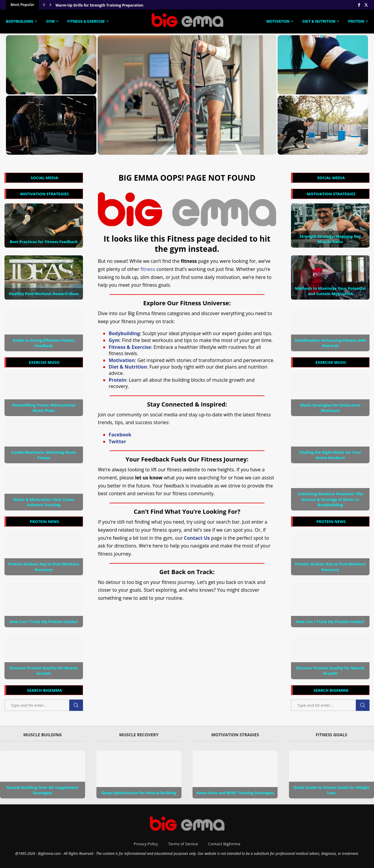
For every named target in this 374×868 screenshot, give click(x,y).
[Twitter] (366, 5)
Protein (356, 21)
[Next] (50, 5)
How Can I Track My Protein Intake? (330, 622)
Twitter (117, 441)
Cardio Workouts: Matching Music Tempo (44, 455)
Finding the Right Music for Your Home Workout (330, 455)
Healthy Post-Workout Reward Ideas (44, 294)
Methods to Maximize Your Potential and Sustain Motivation (330, 291)
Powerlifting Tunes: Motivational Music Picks (44, 408)
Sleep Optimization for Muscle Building (139, 793)
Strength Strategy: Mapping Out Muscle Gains (330, 239)
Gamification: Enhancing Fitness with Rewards (330, 343)
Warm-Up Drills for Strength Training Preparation (99, 5)
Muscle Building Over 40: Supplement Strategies (43, 790)
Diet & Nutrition (319, 21)
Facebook (120, 435)
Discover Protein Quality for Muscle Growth (330, 671)
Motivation (278, 21)
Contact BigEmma (224, 844)
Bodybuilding (20, 21)
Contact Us (197, 538)
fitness (148, 269)
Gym (50, 21)
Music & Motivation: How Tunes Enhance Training (44, 502)
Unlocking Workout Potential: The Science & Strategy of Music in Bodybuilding (330, 499)
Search (363, 705)
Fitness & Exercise (86, 21)
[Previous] (44, 5)
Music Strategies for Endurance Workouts (330, 408)
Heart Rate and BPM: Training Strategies (235, 793)
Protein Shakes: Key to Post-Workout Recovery (330, 567)
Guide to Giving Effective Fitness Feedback (44, 343)
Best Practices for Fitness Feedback (44, 242)
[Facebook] (359, 5)
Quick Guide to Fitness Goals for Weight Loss (332, 790)
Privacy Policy (146, 844)
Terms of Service (183, 844)
